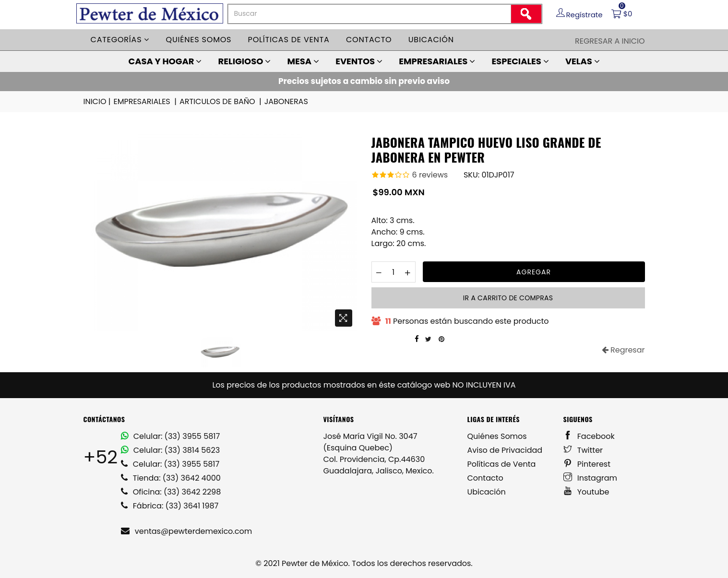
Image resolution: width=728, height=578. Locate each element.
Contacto (369, 40)
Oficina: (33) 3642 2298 (171, 492)
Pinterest (587, 464)
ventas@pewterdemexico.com (187, 531)
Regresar (623, 350)
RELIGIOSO (245, 61)
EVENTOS (359, 61)
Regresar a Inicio (610, 41)
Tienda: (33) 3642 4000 (171, 478)
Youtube (586, 492)
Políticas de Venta (502, 464)
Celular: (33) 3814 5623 (171, 450)
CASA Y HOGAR (165, 61)
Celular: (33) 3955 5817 (171, 436)
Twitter (583, 450)
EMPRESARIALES (437, 61)
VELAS (583, 61)
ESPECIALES (520, 61)
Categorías (120, 40)
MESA (303, 61)
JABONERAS (286, 101)
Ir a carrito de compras (508, 298)
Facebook (589, 436)
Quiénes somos (199, 40)
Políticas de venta (289, 40)
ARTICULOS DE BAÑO (221, 102)
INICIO (98, 102)
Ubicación (431, 40)
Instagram (591, 478)
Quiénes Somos (497, 436)
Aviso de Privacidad (505, 450)
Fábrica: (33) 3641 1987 (170, 506)
